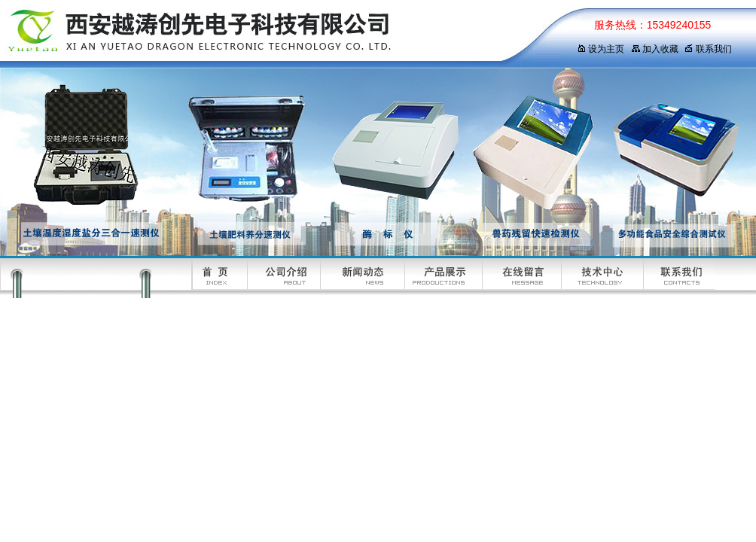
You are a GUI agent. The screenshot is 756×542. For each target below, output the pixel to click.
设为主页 (601, 49)
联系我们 (708, 49)
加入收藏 (655, 49)
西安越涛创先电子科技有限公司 (275, 34)
